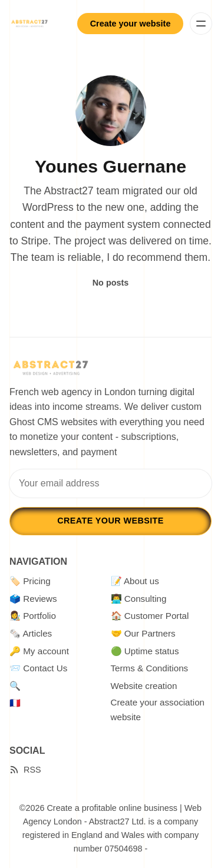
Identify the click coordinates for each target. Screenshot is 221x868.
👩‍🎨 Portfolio (33, 616)
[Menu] (201, 24)
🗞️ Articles (31, 633)
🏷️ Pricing (30, 581)
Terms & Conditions (150, 668)
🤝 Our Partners (143, 633)
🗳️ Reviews (33, 599)
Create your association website (158, 709)
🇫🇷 (15, 703)
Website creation (144, 686)
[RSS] (25, 770)
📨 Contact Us (38, 668)
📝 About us (135, 581)
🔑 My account (39, 651)
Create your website (131, 24)
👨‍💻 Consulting (139, 599)
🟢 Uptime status (145, 651)
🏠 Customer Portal (150, 616)
